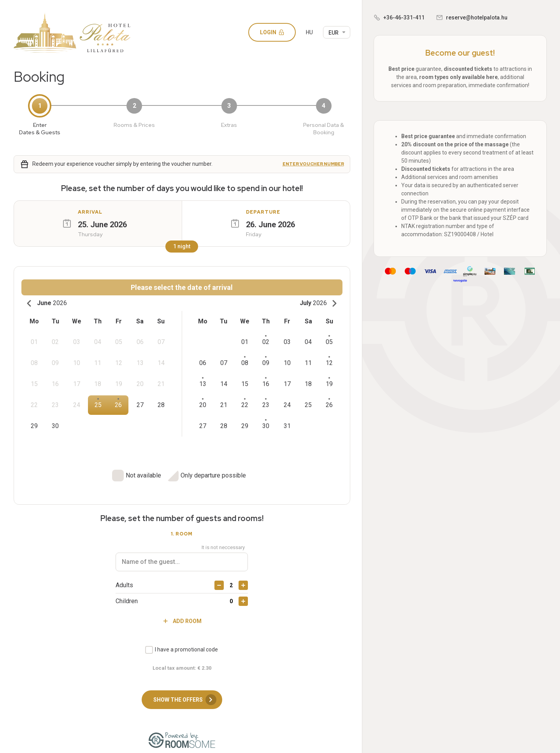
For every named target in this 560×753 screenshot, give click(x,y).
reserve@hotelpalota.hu (477, 18)
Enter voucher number (313, 164)
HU (309, 32)
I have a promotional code (186, 642)
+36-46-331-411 (404, 18)
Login (275, 32)
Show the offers (185, 693)
